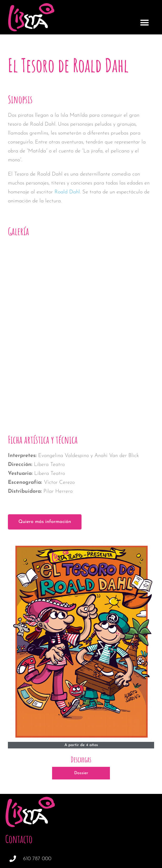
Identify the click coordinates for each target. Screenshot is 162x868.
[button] (145, 22)
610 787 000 (37, 791)
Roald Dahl (67, 192)
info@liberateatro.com (48, 807)
